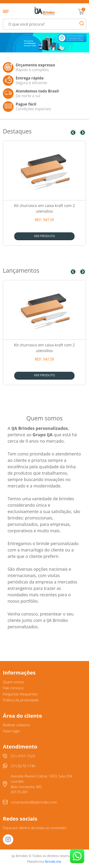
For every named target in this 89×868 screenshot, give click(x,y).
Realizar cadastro (16, 725)
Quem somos (14, 682)
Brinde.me (53, 861)
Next (83, 132)
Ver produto (44, 236)
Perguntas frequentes (20, 694)
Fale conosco (13, 688)
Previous (73, 132)
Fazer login (12, 731)
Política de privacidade (21, 700)
